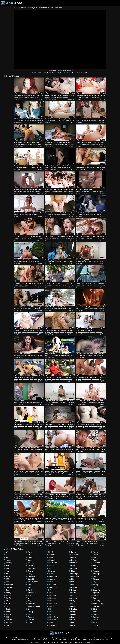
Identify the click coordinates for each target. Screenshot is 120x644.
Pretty (72, 625)
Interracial (65, 144)
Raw (94, 557)
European (30, 617)
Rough (37, 168)
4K (103, 97)
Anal (40, 72)
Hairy (50, 593)
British (7, 617)
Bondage (8, 612)
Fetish (66, 191)
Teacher (95, 625)
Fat (33, 262)
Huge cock (90, 332)
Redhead (32, 168)
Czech (29, 590)
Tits (75, 72)
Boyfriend (8, 614)
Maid (72, 571)
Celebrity (30, 560)
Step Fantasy (97, 604)
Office (72, 593)
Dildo (28, 598)
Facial (29, 623)
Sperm (72, 543)
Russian (41, 238)
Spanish (95, 593)
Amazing (8, 563)
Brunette (49, 72)
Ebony (29, 609)
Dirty (96, 285)
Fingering (52, 560)
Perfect (73, 614)
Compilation (31, 568)
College (89, 356)
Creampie (21, 97)
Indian (72, 262)
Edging (29, 612)
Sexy (94, 576)
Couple (29, 571)
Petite (42, 496)
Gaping (51, 579)
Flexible (87, 238)
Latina (73, 560)
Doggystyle (31, 604)
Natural (73, 587)
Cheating (60, 473)
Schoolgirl (96, 574)
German (35, 402)
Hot (104, 285)
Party (101, 426)
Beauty (68, 215)
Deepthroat (63, 402)
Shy (70, 426)
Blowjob (44, 72)
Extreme (66, 543)
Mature (73, 579)
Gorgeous (52, 587)
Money (65, 285)
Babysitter (8, 585)
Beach (54, 449)
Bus (57, 121)
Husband (52, 620)
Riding (94, 566)
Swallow (95, 623)
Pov (38, 238)
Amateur (18, 121)
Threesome (39, 191)
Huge (86, 332)
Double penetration (59, 191)
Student (95, 614)
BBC (87, 72)
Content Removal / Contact (82, 642)
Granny (35, 379)
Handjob (39, 121)
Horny (51, 606)
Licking (67, 72)
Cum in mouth (33, 121)
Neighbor (74, 590)
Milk (72, 585)
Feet (98, 449)
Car (59, 356)
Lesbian (73, 563)
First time (91, 402)
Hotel (50, 612)
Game (51, 574)
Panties (73, 609)
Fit (49, 568)
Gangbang (67, 97)
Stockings (96, 606)
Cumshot (61, 97)
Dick (87, 97)
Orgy (71, 356)
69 (77, 379)
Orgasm (73, 598)
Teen (97, 97)
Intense (51, 623)
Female (51, 555)
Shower (95, 579)
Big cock (16, 215)
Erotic (100, 309)
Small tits (79, 72)
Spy (94, 598)
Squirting (95, 601)
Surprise (95, 620)
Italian (72, 552)
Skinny (95, 585)
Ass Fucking (55, 215)
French (54, 72)
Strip (94, 612)
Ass (87, 121)
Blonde (79, 97)
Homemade (53, 604)
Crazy (29, 574)
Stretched (96, 609)
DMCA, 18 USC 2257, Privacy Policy (62, 642)
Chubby (68, 168)
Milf (103, 121)
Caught (57, 332)
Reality (104, 168)
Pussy (72, 72)
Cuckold (24, 191)
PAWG (73, 606)
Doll (21, 168)
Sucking (95, 617)
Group (95, 121)
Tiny (84, 72)
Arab (85, 121)
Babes (7, 582)
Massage (99, 168)
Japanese (37, 285)
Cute (28, 587)
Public (39, 144)
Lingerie (73, 568)
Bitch (7, 601)
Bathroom (63, 215)
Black (46, 144)
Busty (60, 121)
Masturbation (75, 576)
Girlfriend (52, 585)
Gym (34, 144)
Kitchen (73, 557)
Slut (94, 587)
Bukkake (56, 97)
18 (77, 97)
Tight (72, 426)
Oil (71, 595)
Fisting (51, 566)
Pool (72, 620)
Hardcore (60, 72)
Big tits (79, 144)
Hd (64, 72)
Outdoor (73, 604)
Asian (51, 168)
